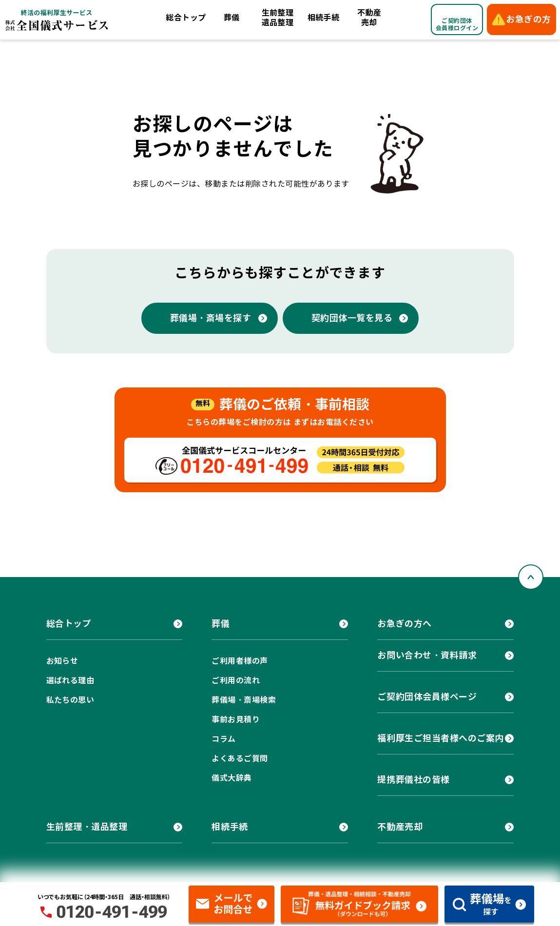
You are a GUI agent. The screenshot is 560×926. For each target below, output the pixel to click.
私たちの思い (70, 700)
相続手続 (324, 18)
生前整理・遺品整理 (87, 827)
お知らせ (62, 661)
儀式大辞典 (232, 778)
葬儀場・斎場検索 (244, 700)
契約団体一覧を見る (352, 318)
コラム (223, 739)
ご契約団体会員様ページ (427, 697)
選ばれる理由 (70, 681)
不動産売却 (369, 18)
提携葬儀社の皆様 (413, 780)
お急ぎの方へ (404, 624)
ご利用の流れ (236, 681)
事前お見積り (236, 720)
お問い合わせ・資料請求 (427, 655)
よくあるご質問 (240, 759)
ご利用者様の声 (240, 661)
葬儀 (232, 18)
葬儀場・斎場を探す (211, 318)
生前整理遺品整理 (278, 18)
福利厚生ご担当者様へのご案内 (441, 738)
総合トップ (186, 18)
